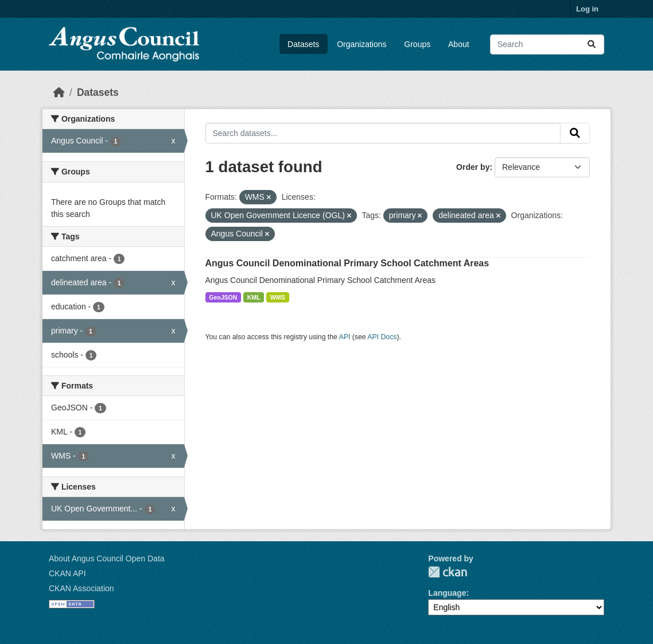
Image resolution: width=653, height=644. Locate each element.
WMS (278, 297)
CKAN (448, 572)
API (345, 337)
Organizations (362, 44)
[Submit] (592, 44)
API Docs (382, 337)
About (459, 44)
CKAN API (67, 573)
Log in (587, 9)
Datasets (303, 44)
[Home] (59, 92)
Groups (417, 44)
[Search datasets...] (547, 44)
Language (447, 593)
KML (254, 297)
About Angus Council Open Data (107, 558)
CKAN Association (81, 588)
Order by (473, 167)
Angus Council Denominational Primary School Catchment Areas (347, 263)
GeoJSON (223, 297)
